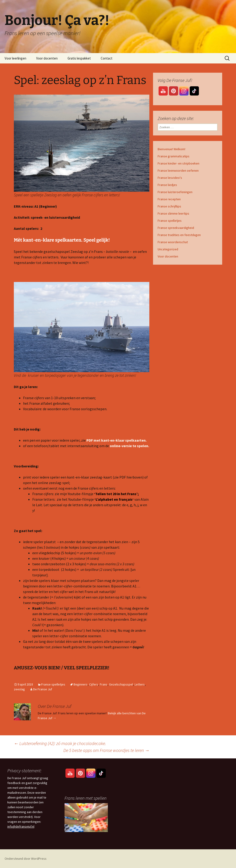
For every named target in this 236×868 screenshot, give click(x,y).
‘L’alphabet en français (114, 499)
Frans (104, 684)
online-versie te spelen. (129, 446)
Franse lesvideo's (170, 178)
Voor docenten (47, 58)
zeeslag (19, 689)
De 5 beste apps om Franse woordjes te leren (106, 750)
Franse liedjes (167, 185)
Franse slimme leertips (173, 213)
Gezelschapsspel (121, 684)
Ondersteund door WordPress (26, 859)
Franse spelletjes (53, 684)
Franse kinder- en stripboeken (178, 163)
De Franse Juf (43, 689)
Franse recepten (169, 199)
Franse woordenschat (173, 242)
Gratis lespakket (79, 58)
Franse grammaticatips (174, 156)
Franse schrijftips (169, 206)
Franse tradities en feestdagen (179, 235)
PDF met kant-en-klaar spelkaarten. (117, 440)
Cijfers (94, 684)
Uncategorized (168, 249)
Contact (107, 58)
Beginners (81, 684)
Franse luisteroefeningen (175, 192)
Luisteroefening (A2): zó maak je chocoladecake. (60, 743)
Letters (140, 684)
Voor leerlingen (15, 58)
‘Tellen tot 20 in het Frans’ (116, 494)
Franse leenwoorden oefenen (178, 171)
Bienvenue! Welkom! (171, 149)
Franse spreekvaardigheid (176, 228)
